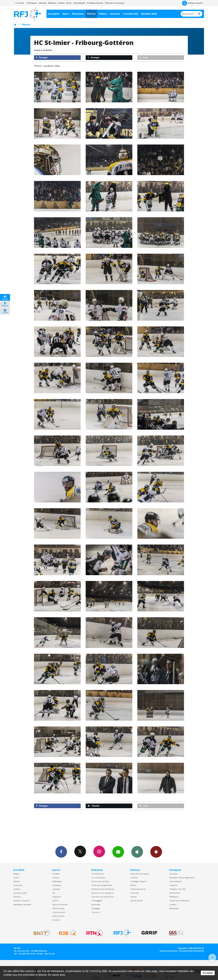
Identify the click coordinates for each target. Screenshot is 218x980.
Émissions (78, 14)
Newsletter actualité (22, 905)
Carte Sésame (79, 3)
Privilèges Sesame (138, 881)
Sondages (96, 908)
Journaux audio (20, 893)
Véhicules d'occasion (140, 874)
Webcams (52, 3)
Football (56, 874)
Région (17, 874)
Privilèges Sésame (95, 3)
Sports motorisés (60, 905)
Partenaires (175, 893)
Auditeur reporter (22, 901)
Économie (18, 885)
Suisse (16, 878)
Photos (91, 14)
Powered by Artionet (169, 951)
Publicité (173, 885)
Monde (17, 881)
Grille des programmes (102, 885)
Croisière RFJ (131, 14)
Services (115, 14)
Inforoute (43, 3)
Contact (173, 905)
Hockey (56, 878)
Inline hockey (58, 908)
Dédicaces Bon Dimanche (103, 889)
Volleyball (57, 885)
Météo (133, 885)
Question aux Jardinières (102, 897)
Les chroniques (98, 878)
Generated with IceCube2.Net (191, 951)
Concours (96, 912)
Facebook (61, 852)
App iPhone (137, 852)
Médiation (174, 897)
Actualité (54, 14)
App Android (156, 852)
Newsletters (118, 852)
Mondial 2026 (149, 14)
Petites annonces (138, 889)
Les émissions (98, 874)
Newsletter (174, 908)
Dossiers (17, 897)
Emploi (61, 3)
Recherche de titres (100, 881)
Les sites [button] (19, 3)
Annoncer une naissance (102, 893)
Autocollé (96, 905)
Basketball (57, 881)
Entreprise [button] (31, 3)
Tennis (55, 901)
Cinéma (134, 878)
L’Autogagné (97, 901)
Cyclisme (56, 889)
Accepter (208, 973)
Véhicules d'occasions (115, 3)
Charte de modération (179, 901)
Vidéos (103, 14)
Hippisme (57, 897)
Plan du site (50, 954)
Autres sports (58, 916)
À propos (173, 874)
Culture (17, 889)
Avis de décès (136, 901)
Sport (66, 14)
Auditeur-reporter (192, 3)
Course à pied (59, 912)
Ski (54, 893)
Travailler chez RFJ (177, 889)
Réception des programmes (182, 878)
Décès (69, 3)
